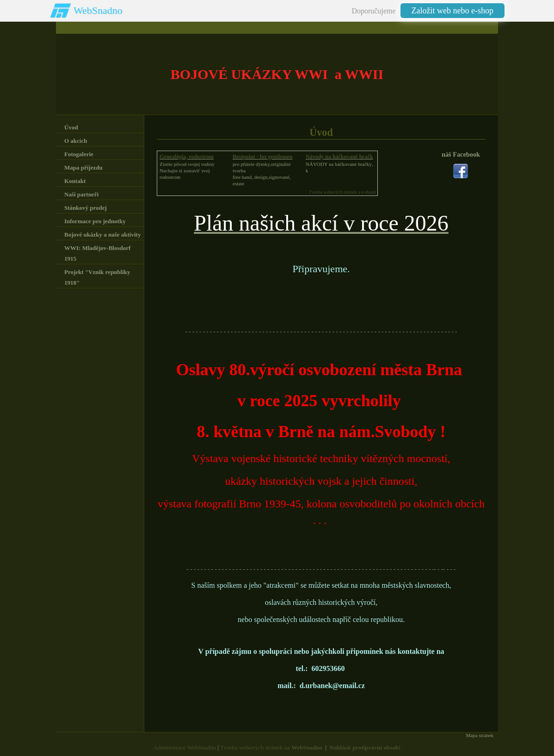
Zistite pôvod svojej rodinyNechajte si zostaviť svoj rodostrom (187, 171)
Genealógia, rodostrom (187, 157)
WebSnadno (98, 10)
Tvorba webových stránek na (271, 747)
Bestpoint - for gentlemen (262, 157)
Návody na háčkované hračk (339, 157)
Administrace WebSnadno (185, 747)
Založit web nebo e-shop (452, 11)
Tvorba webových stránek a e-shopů (342, 192)
